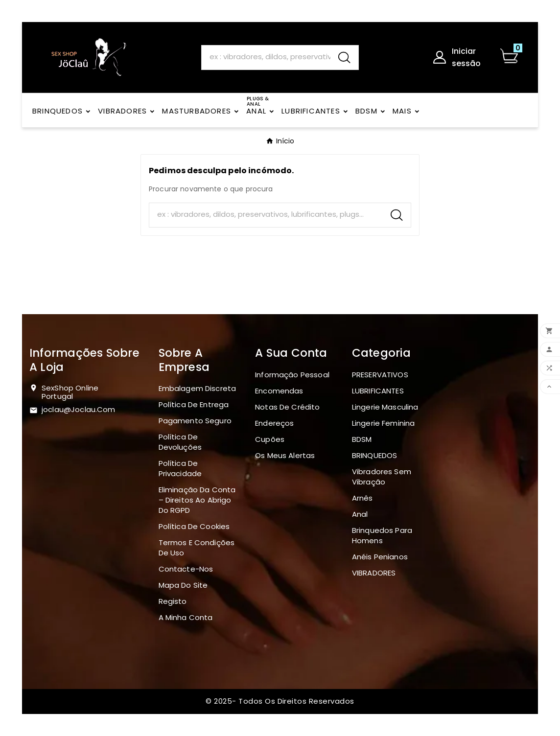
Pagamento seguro (195, 421)
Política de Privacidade (180, 468)
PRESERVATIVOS (380, 375)
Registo (173, 601)
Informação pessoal (292, 375)
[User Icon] (461, 57)
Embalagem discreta (198, 388)
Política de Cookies (194, 526)
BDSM (362, 439)
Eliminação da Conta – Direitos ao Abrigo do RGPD (197, 500)
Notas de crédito (287, 407)
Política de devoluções (180, 442)
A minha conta (186, 617)
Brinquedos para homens (382, 535)
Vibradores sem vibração (382, 477)
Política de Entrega (194, 404)
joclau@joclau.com (79, 409)
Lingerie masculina (385, 407)
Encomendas (279, 391)
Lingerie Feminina (384, 423)
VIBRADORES (374, 573)
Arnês (362, 498)
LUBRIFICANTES (378, 391)
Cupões (270, 439)
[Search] (266, 57)
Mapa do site (183, 585)
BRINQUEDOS (375, 455)
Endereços (274, 423)
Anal (360, 514)
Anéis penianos (380, 557)
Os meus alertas (285, 455)
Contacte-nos (186, 569)
